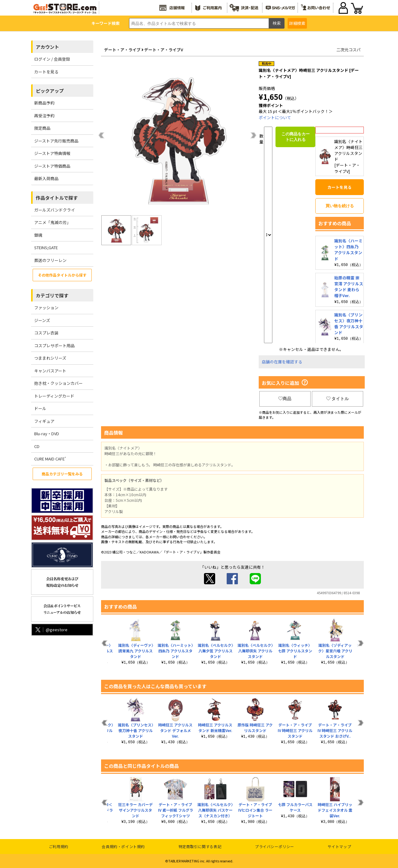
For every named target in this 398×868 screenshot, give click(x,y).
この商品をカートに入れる (296, 137)
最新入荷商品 (46, 178)
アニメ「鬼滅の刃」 (52, 222)
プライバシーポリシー (275, 846)
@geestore (51, 630)
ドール (40, 408)
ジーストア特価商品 (52, 166)
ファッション (46, 308)
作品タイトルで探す (57, 198)
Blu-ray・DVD (47, 434)
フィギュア (44, 421)
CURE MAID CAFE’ (50, 459)
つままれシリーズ (50, 358)
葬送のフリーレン (50, 260)
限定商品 (42, 128)
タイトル (338, 399)
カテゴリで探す (52, 295)
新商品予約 (44, 103)
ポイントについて (275, 117)
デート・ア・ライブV (164, 50)
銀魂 (38, 235)
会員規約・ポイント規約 (123, 846)
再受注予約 (44, 116)
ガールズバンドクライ (55, 210)
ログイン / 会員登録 (52, 59)
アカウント (47, 47)
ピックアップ (50, 91)
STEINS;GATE (46, 247)
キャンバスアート (50, 371)
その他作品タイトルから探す (62, 275)
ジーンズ (42, 320)
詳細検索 (297, 23)
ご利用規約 (59, 846)
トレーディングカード (54, 396)
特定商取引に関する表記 (200, 846)
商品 (285, 399)
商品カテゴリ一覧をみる (62, 474)
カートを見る (46, 72)
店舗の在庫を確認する (282, 362)
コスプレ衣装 (46, 333)
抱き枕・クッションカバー (58, 383)
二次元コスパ (349, 50)
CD (37, 446)
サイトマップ (340, 846)
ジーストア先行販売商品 (56, 141)
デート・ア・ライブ (122, 50)
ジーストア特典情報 (52, 153)
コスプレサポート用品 (54, 345)
